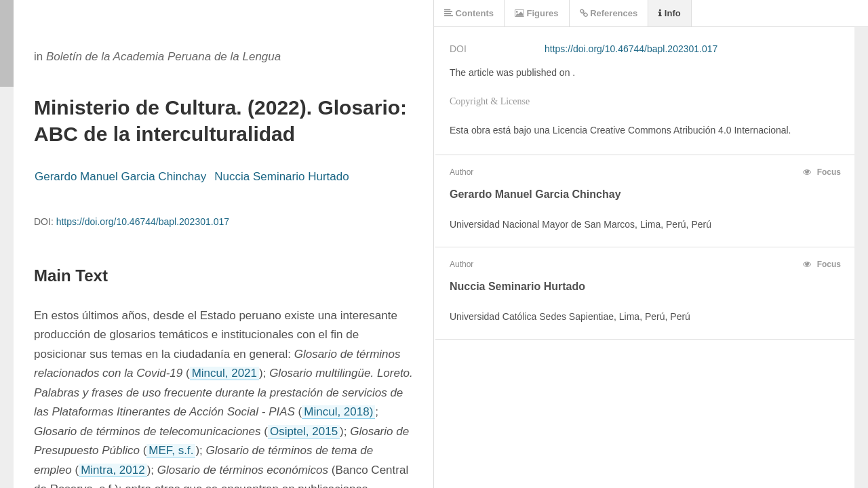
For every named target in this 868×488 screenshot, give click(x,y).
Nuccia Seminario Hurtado (281, 177)
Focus (822, 172)
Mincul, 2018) (338, 412)
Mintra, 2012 (113, 470)
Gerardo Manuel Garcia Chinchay (120, 177)
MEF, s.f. (171, 450)
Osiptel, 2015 (304, 431)
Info (669, 13)
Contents (469, 13)
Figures (537, 13)
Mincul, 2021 (224, 373)
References (609, 13)
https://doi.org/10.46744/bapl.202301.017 (143, 222)
